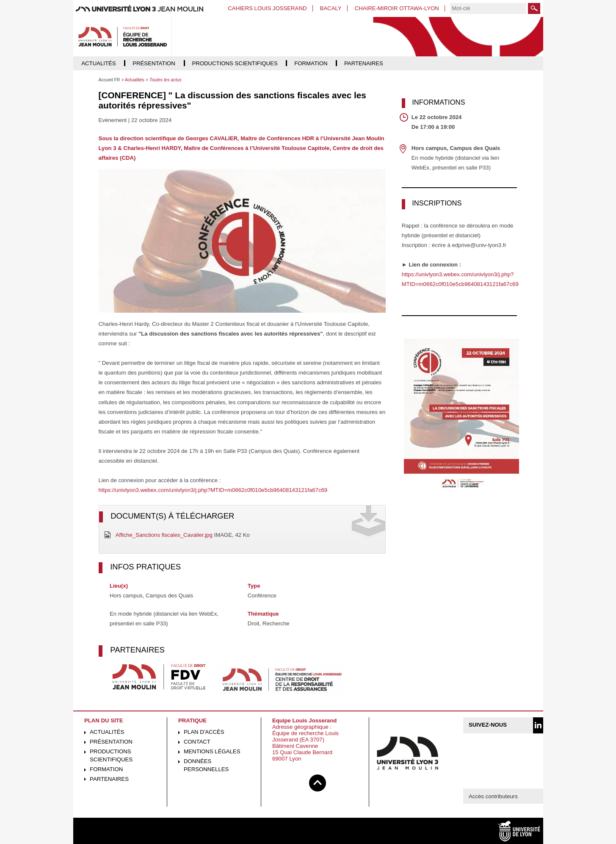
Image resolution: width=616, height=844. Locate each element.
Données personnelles (206, 765)
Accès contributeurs (493, 796)
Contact (197, 742)
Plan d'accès (204, 732)
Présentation (111, 742)
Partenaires (109, 779)
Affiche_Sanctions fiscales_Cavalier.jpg (164, 535)
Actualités (107, 732)
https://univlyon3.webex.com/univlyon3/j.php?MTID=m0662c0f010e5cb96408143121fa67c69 (213, 490)
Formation (106, 769)
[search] (488, 8)
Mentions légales (212, 751)
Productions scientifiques (111, 755)
